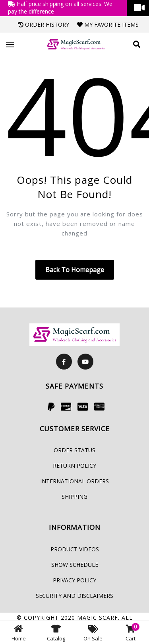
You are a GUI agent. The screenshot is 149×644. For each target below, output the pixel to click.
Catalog (56, 632)
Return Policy (74, 466)
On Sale (93, 632)
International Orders (74, 481)
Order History (44, 24)
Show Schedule (75, 565)
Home (19, 632)
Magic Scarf (98, 618)
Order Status (74, 450)
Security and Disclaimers (74, 596)
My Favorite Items (108, 24)
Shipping (74, 497)
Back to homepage (75, 270)
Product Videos (75, 549)
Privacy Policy (74, 580)
